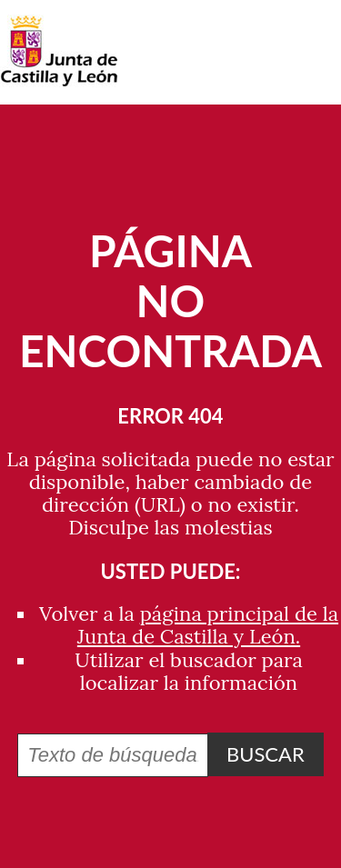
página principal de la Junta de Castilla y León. (208, 625)
